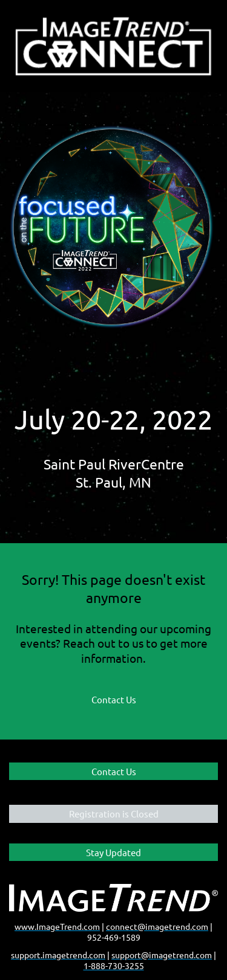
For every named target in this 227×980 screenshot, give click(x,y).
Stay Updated (113, 852)
